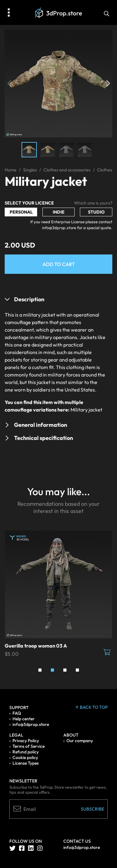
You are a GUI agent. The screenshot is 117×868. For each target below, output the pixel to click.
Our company (80, 741)
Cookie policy (25, 757)
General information (41, 425)
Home (11, 170)
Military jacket (86, 410)
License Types (26, 763)
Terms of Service (29, 746)
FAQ (17, 713)
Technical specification (44, 438)
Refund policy (26, 752)
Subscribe (93, 809)
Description (29, 299)
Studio (96, 212)
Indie (59, 212)
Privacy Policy (26, 741)
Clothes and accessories (67, 170)
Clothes (105, 170)
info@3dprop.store (31, 724)
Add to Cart (59, 264)
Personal (21, 212)
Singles (30, 170)
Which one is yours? (93, 203)
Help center (24, 719)
